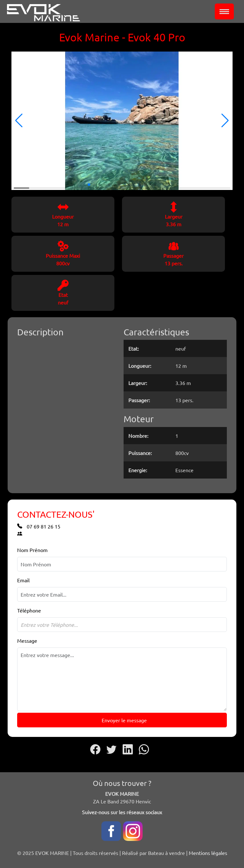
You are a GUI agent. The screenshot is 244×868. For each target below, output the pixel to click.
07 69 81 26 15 (39, 526)
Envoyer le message (124, 720)
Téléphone (29, 610)
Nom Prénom (32, 550)
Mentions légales (208, 853)
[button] (19, 121)
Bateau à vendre (166, 853)
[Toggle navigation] (224, 11)
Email (23, 580)
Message (27, 640)
